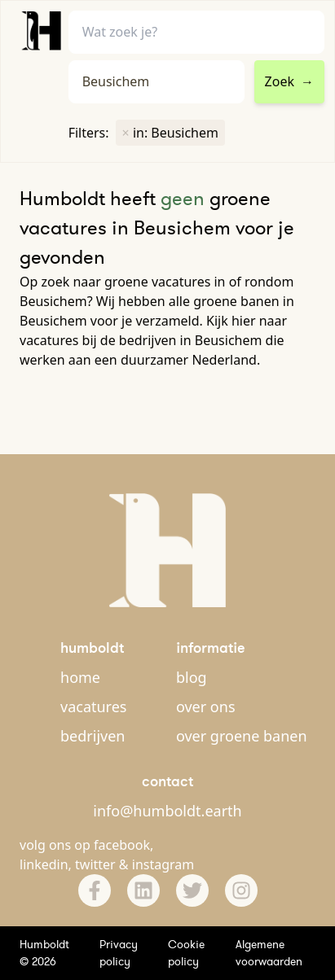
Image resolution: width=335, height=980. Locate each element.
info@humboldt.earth (167, 811)
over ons (206, 707)
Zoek (289, 81)
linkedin (44, 864)
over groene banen (242, 736)
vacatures (93, 707)
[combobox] (156, 82)
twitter (95, 864)
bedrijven (93, 736)
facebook (122, 845)
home (80, 677)
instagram (163, 864)
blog (192, 677)
